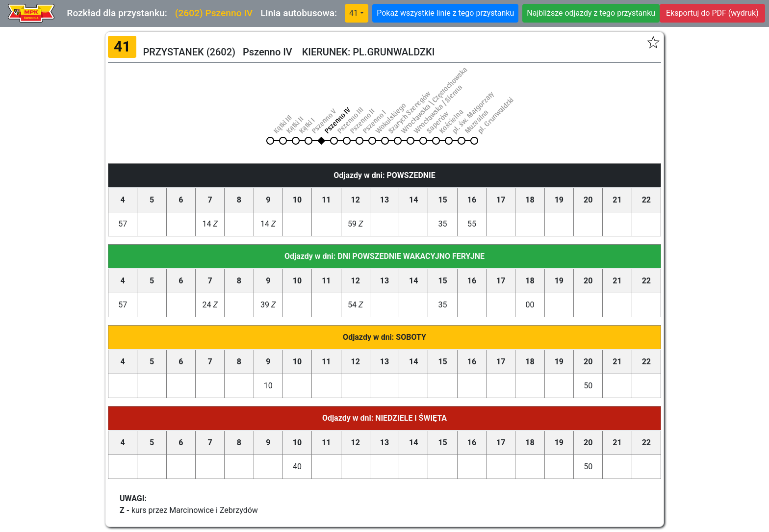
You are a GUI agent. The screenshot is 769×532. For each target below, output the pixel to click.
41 (354, 13)
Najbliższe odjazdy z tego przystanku (591, 13)
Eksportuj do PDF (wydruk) (712, 13)
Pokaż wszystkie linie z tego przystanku (445, 13)
